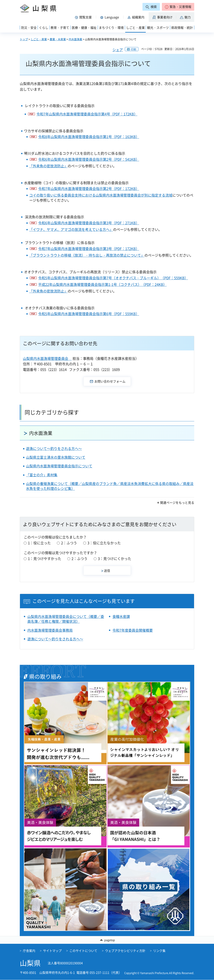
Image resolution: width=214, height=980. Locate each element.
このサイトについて (83, 951)
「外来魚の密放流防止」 (48, 166)
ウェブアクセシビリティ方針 (125, 951)
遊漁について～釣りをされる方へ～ (54, 449)
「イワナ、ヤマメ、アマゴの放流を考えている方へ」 (71, 229)
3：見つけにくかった (115, 559)
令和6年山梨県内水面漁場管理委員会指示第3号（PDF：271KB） (89, 223)
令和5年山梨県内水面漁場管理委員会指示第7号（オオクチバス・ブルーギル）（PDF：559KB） (113, 278)
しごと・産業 (39, 39)
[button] (178, 7)
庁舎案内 (29, 951)
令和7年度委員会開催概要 (133, 630)
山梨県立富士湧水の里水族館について (56, 457)
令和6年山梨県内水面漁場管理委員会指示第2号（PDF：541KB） (89, 159)
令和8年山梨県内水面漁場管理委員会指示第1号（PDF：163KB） (89, 137)
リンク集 (159, 951)
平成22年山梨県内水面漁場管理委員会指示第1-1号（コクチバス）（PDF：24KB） (102, 284)
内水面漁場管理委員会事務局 (50, 630)
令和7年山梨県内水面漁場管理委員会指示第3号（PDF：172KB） (89, 249)
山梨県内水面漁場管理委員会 (47, 358)
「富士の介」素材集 (42, 475)
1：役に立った (39, 543)
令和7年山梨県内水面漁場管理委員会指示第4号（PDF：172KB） (87, 114)
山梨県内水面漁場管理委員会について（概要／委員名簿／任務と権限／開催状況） (66, 619)
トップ (24, 39)
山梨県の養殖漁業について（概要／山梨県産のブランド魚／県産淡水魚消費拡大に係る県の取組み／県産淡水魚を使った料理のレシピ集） (110, 486)
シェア (118, 50)
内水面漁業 (75, 39)
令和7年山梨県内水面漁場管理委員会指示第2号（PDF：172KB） (89, 189)
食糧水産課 (121, 616)
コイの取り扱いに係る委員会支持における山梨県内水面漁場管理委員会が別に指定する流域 (101, 195)
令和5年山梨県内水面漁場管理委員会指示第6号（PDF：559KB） (89, 314)
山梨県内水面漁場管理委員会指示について (59, 466)
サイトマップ (52, 951)
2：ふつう (69, 543)
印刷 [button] (134, 49)
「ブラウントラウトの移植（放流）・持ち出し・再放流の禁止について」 (87, 255)
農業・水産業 (58, 39)
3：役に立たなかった (104, 543)
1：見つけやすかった (45, 559)
